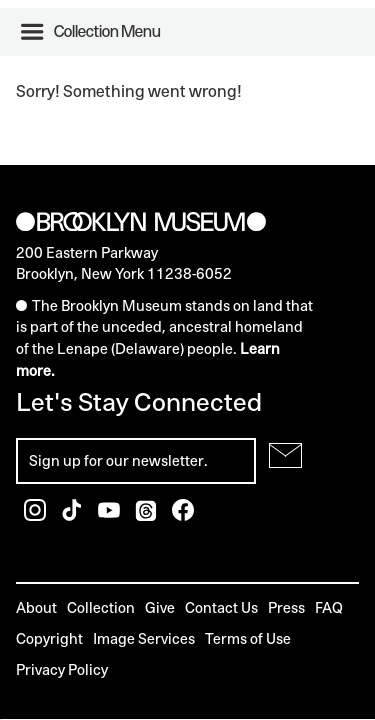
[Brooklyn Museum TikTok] (73, 515)
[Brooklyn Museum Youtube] (110, 515)
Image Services (144, 638)
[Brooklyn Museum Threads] (147, 515)
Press (286, 607)
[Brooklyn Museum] (141, 222)
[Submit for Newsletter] (285, 455)
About (36, 607)
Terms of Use (248, 638)
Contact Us (221, 607)
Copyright (49, 638)
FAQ (329, 607)
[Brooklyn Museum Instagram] (36, 515)
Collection (101, 607)
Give (160, 607)
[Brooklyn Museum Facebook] (183, 515)
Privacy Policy (62, 669)
